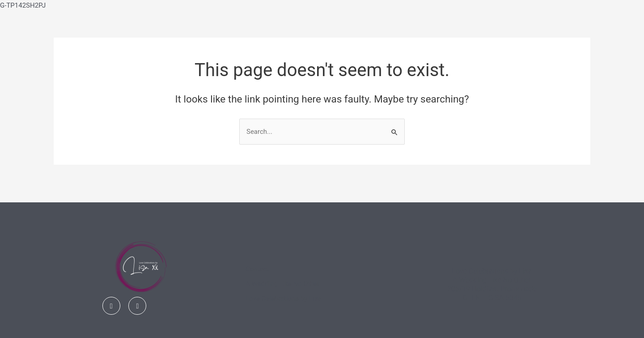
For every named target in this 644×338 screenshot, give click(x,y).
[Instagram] (137, 306)
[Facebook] (111, 306)
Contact (257, 269)
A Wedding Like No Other (283, 284)
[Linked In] (164, 305)
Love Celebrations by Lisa (284, 299)
